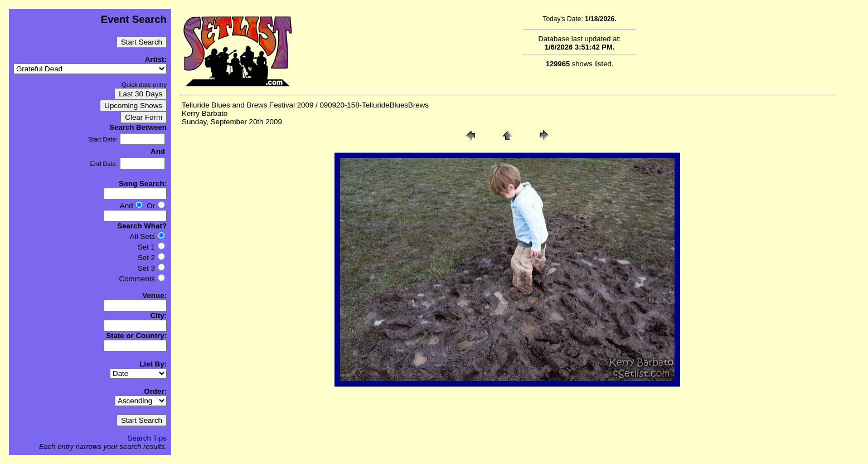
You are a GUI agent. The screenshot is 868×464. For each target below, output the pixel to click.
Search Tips (147, 438)
